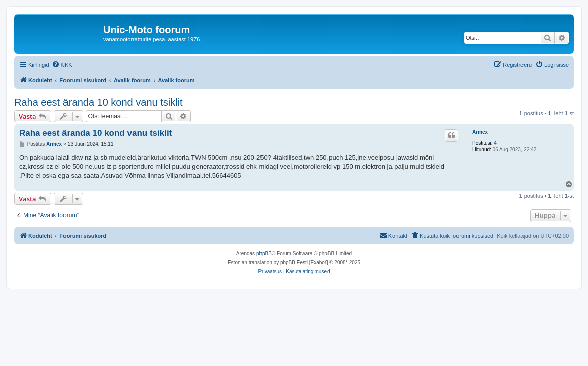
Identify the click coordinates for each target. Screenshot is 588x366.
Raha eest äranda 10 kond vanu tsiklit (99, 102)
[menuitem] (62, 65)
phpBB (264, 253)
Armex (480, 132)
